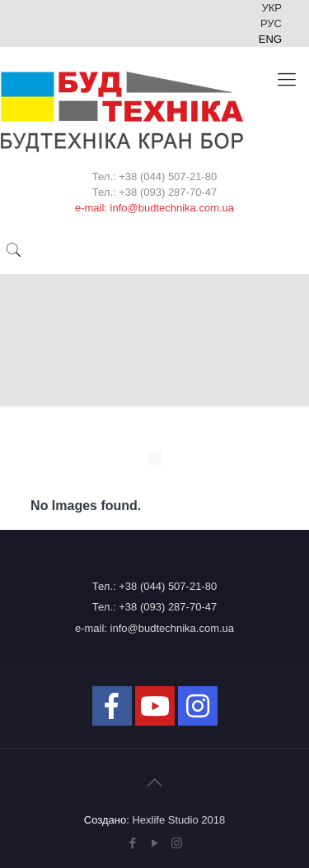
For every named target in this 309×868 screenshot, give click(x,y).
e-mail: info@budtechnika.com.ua (154, 628)
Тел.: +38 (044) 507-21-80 (154, 586)
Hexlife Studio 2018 (178, 820)
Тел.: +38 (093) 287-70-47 (154, 607)
